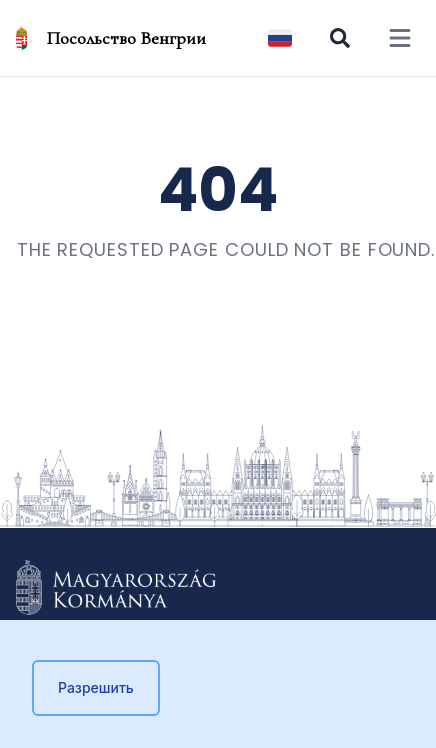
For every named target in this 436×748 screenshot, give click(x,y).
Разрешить (96, 688)
